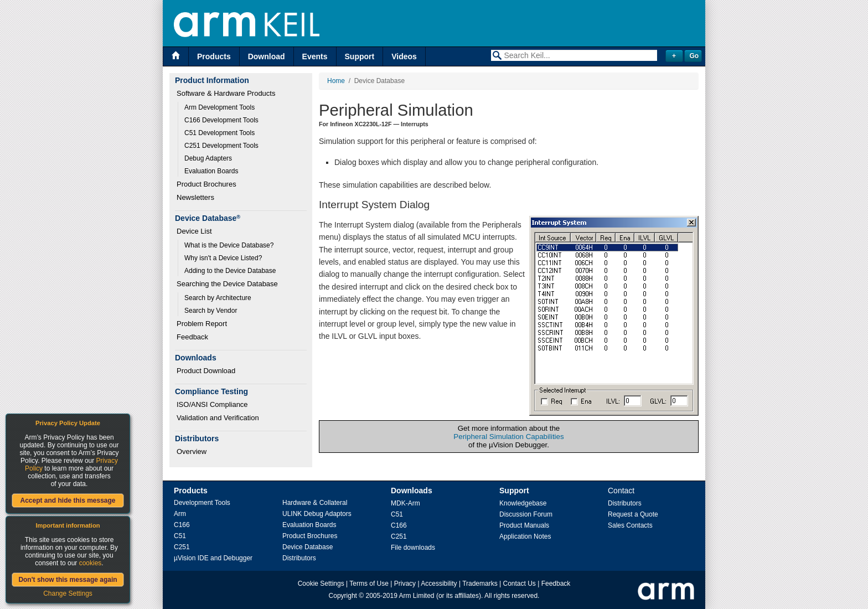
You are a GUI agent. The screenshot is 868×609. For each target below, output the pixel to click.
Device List (194, 231)
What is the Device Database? (229, 245)
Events (315, 56)
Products (214, 56)
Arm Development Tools (219, 107)
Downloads (412, 491)
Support (360, 56)
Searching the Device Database (227, 284)
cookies (91, 563)
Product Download (206, 371)
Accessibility (439, 584)
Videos (404, 56)
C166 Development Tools (221, 120)
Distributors (299, 558)
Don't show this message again (68, 580)
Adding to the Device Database (230, 271)
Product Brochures (206, 184)
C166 (182, 525)
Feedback (192, 337)
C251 (182, 547)
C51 (180, 536)
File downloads (413, 548)
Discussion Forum (526, 514)
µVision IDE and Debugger (213, 558)
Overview (192, 451)
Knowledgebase (523, 503)
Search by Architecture (218, 298)
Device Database (308, 547)
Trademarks (480, 584)
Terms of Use (369, 584)
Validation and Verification (218, 418)
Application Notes (525, 536)
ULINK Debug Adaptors (317, 514)
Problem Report (202, 324)
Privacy (405, 584)
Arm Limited (417, 596)
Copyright (343, 596)
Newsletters (195, 197)
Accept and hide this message (68, 500)
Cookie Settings (321, 584)
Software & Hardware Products (226, 93)
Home (336, 81)
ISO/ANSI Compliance (212, 404)
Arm (180, 514)
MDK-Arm (405, 503)
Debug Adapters (208, 158)
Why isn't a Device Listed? (223, 258)
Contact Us (520, 584)
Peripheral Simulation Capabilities (508, 437)
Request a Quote (633, 514)
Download (267, 56)
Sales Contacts (630, 525)
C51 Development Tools (219, 133)
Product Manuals (524, 525)
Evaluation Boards (211, 171)
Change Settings (68, 593)
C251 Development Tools (221, 146)
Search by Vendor (211, 311)
